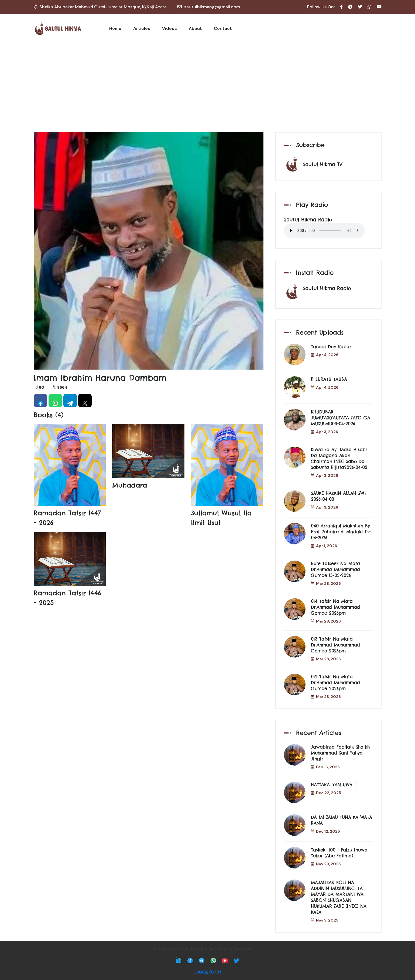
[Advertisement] (208, 84)
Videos (169, 28)
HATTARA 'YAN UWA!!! (333, 785)
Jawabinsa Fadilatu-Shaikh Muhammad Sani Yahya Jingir (340, 753)
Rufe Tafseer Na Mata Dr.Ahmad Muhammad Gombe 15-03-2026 (335, 569)
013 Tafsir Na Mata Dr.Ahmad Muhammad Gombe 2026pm (335, 645)
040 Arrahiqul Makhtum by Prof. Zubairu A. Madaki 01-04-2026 (341, 532)
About (195, 28)
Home (115, 28)
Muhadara (130, 485)
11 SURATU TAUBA (329, 379)
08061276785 (208, 972)
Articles (142, 28)
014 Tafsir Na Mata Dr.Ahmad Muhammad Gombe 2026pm (335, 607)
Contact (223, 28)
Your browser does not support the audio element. (324, 231)
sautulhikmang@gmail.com (212, 7)
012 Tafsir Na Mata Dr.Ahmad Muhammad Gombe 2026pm (335, 683)
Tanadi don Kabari (332, 347)
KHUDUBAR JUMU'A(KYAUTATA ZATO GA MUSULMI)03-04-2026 (341, 418)
